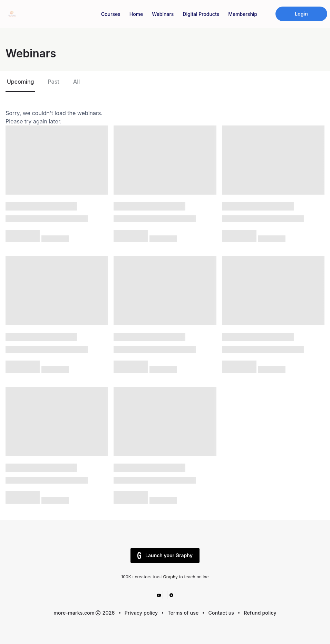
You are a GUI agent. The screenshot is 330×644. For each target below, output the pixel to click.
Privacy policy (141, 613)
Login (301, 14)
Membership (243, 14)
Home (136, 14)
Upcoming (20, 82)
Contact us (221, 613)
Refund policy (260, 613)
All (76, 82)
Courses (111, 14)
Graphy (171, 577)
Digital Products (201, 14)
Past (53, 82)
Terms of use (183, 613)
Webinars (163, 14)
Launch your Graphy (165, 556)
